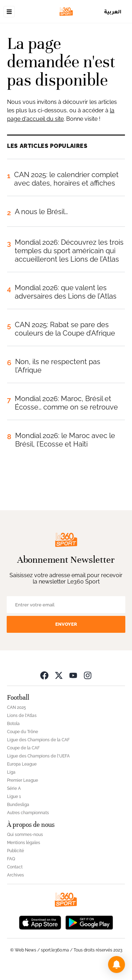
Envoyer (66, 624)
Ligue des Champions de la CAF (38, 740)
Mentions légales (24, 843)
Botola (13, 724)
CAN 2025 (17, 707)
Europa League (22, 764)
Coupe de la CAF (23, 748)
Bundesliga (18, 805)
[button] (117, 965)
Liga (11, 772)
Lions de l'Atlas (22, 716)
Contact (15, 867)
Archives (15, 875)
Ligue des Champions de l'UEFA (38, 756)
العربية (113, 11)
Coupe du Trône (23, 732)
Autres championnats (28, 813)
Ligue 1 (14, 797)
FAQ (11, 859)
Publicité (15, 851)
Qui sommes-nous (25, 835)
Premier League (23, 780)
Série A (14, 788)
